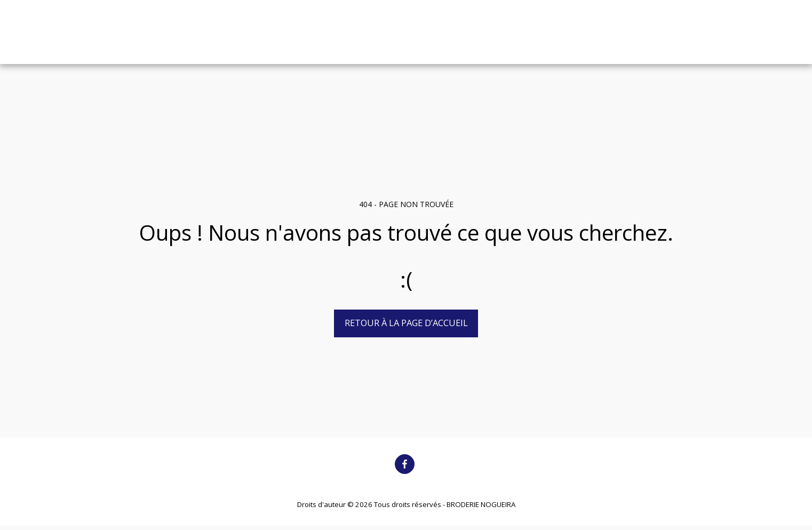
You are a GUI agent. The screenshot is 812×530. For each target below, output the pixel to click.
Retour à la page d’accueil (406, 323)
